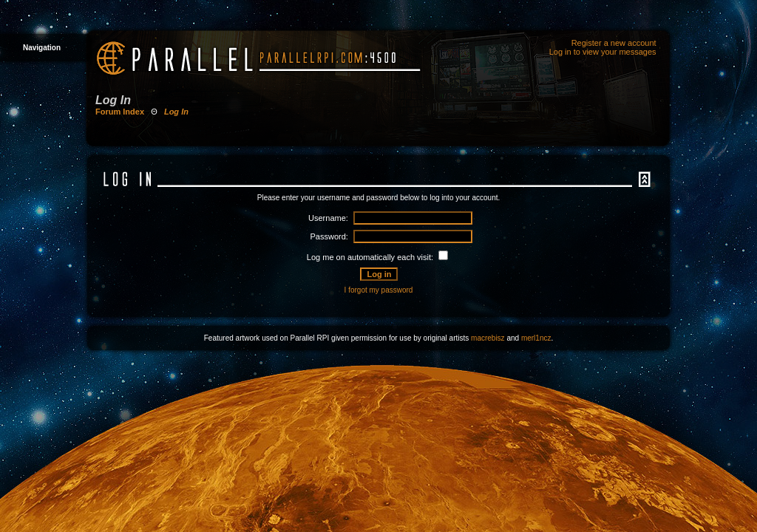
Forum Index (120, 112)
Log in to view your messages (603, 52)
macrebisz (488, 338)
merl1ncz (536, 338)
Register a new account (614, 43)
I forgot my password (379, 290)
